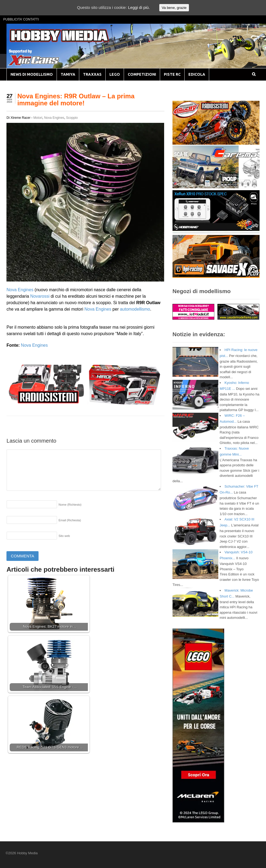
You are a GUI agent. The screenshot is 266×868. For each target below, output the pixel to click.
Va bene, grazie (174, 8)
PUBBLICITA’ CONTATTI (21, 19)
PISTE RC (172, 74)
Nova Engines (54, 118)
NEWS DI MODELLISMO (32, 74)
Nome (70, 505)
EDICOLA (197, 74)
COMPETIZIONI (142, 74)
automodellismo (135, 309)
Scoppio (72, 118)
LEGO (115, 74)
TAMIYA (68, 74)
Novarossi (40, 296)
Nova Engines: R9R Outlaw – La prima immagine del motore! (76, 100)
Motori (38, 118)
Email (70, 520)
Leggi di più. (139, 7)
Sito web (64, 536)
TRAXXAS (92, 74)
